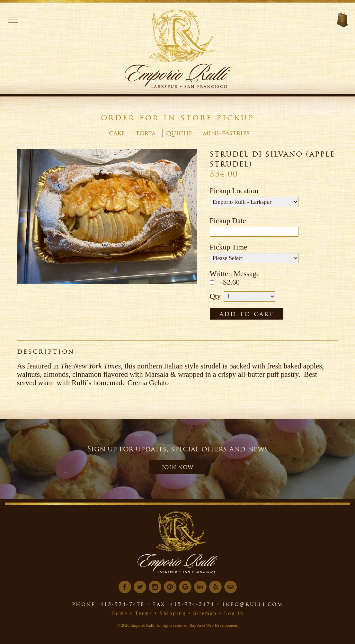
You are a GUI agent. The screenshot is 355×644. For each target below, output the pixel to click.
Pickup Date (228, 221)
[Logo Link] (188, 34)
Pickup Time (229, 247)
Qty (215, 296)
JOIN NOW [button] (177, 467)
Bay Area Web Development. (214, 625)
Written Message (235, 274)
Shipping (173, 613)
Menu (13, 20)
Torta (147, 133)
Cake (117, 133)
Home (119, 613)
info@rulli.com (253, 604)
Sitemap (205, 613)
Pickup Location (234, 191)
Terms (144, 613)
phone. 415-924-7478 (108, 604)
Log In (234, 613)
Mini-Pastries (226, 133)
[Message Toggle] (212, 282)
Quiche (179, 133)
